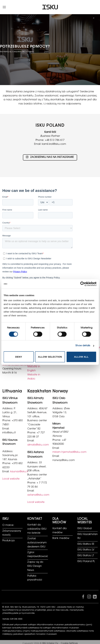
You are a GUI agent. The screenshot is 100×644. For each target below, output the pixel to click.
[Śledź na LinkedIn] (95, 597)
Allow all (81, 357)
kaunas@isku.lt (19, 472)
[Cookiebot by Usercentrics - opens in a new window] (83, 284)
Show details (83, 346)
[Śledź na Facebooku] (83, 597)
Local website (11, 479)
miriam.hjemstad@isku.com (69, 452)
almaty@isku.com (38, 445)
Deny (19, 357)
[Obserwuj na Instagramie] (89, 597)
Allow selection (50, 357)
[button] (4, 7)
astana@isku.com (38, 495)
